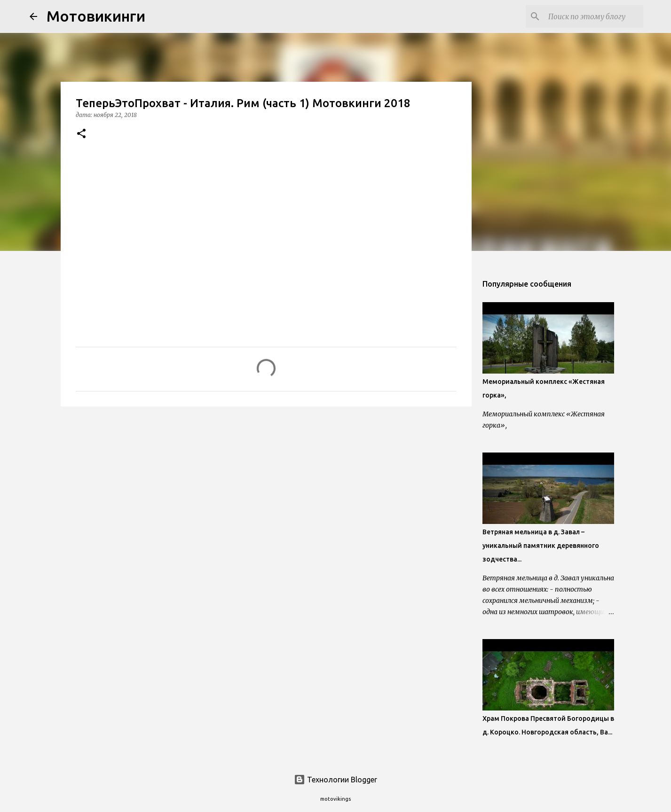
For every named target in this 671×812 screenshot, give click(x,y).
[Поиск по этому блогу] (594, 16)
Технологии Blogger (335, 780)
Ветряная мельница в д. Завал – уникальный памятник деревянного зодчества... (541, 546)
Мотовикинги (96, 16)
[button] (81, 134)
